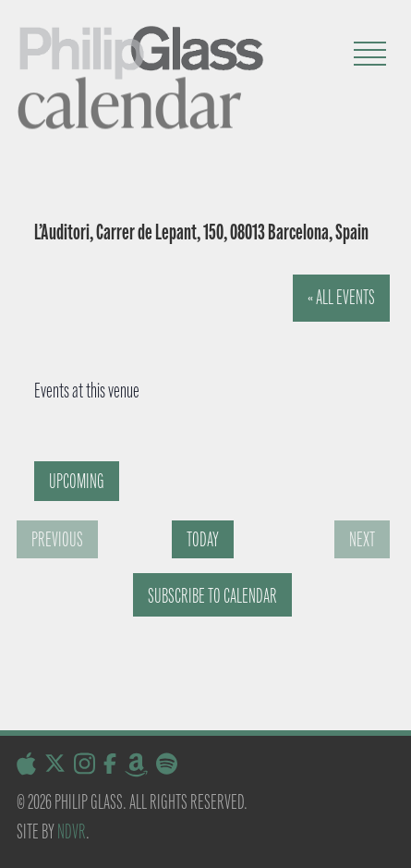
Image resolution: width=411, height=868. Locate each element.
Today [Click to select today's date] (203, 539)
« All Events (341, 297)
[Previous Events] (57, 539)
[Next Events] (362, 539)
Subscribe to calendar (212, 596)
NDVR (72, 831)
